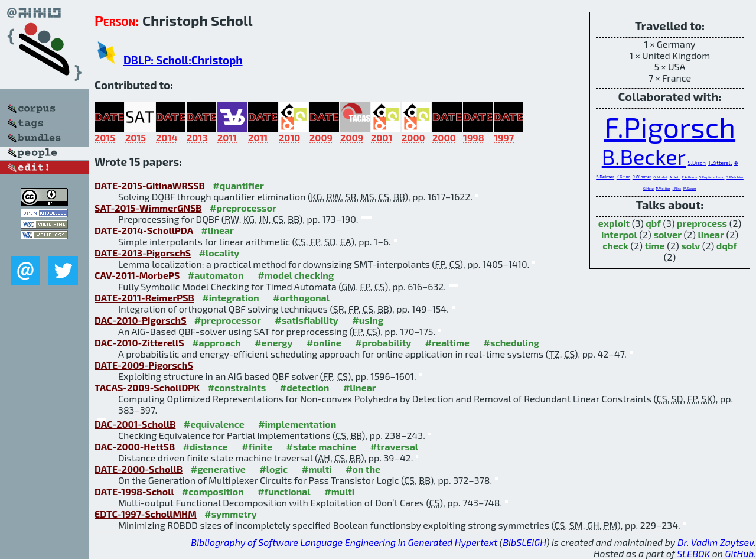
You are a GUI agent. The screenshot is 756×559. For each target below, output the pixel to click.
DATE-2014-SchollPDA (144, 230)
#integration (230, 298)
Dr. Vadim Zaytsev (716, 542)
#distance (206, 446)
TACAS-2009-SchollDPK (147, 387)
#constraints (237, 387)
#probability (383, 342)
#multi (317, 469)
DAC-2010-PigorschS (141, 320)
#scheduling (511, 342)
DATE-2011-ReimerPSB (144, 298)
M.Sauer (690, 188)
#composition (213, 491)
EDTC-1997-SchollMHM (146, 514)
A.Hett (674, 177)
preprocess (702, 223)
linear (711, 234)
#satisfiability (307, 320)
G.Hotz (649, 188)
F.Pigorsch (670, 126)
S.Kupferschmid (712, 177)
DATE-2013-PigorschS (143, 253)
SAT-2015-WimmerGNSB (148, 208)
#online (324, 342)
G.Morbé (660, 177)
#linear (217, 230)
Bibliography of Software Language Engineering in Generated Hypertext (344, 542)
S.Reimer (605, 177)
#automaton (216, 275)
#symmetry (231, 514)
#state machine (322, 446)
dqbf (727, 246)
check (615, 246)
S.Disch (697, 163)
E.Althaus (690, 177)
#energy (273, 342)
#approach (216, 342)
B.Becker (644, 156)
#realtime (447, 342)
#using (368, 320)
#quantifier (238, 185)
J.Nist (677, 188)
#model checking (296, 275)
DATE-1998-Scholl (134, 491)
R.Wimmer (642, 177)
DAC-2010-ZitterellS (139, 342)
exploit (614, 223)
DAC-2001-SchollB (135, 424)
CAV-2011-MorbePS (137, 275)
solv (690, 246)
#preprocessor (243, 208)
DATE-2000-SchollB (139, 469)
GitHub (740, 553)
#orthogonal (301, 298)
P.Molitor (664, 188)
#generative (218, 469)
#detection (305, 387)
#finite (257, 446)
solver (667, 234)
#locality (219, 253)
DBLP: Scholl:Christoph (183, 60)
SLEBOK (693, 553)
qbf (653, 223)
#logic (273, 469)
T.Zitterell (720, 163)
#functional (284, 491)
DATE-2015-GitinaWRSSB (150, 185)
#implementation (297, 424)
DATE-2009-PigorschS (144, 365)
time (655, 246)
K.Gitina (623, 177)
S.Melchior (735, 177)
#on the (363, 469)
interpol (619, 234)
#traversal (394, 446)
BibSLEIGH (524, 542)
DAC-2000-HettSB (135, 446)
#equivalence (214, 424)
